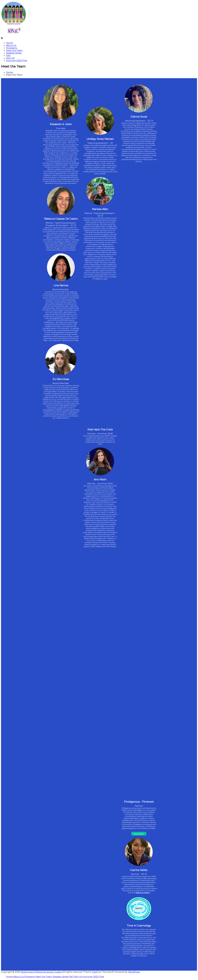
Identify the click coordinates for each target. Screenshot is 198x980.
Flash (95, 972)
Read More (139, 834)
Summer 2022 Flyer (17, 60)
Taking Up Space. (143, 893)
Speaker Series (14, 53)
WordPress (134, 972)
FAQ (8, 55)
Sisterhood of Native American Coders (41, 972)
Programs (11, 48)
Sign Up (10, 58)
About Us (11, 45)
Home (9, 43)
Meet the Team (14, 50)
